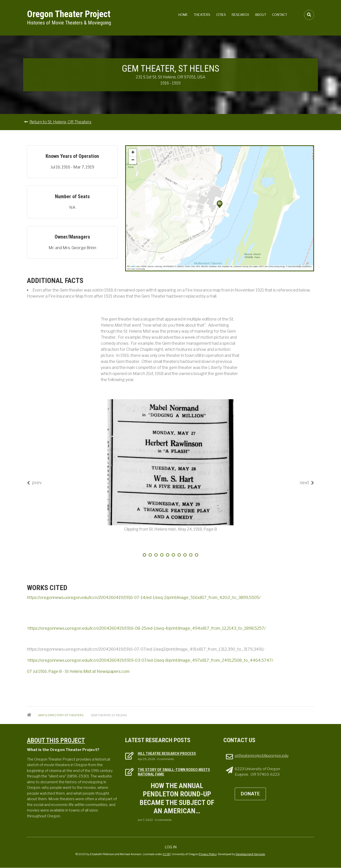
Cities (221, 15)
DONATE (250, 794)
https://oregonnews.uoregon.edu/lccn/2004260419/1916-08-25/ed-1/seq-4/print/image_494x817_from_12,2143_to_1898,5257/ (147, 628)
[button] (220, 204)
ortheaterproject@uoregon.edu (262, 756)
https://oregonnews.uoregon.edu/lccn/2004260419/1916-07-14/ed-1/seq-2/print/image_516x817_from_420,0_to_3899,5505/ (144, 598)
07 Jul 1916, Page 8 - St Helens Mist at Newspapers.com (78, 671)
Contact (280, 15)
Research (240, 15)
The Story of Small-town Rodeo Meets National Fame (174, 772)
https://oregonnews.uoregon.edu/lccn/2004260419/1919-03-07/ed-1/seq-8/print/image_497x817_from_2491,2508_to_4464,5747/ (150, 660)
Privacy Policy (208, 854)
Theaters (202, 15)
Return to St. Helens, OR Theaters (60, 122)
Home (183, 15)
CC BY (167, 854)
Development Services (250, 854)
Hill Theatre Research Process (167, 754)
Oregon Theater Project (69, 14)
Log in (171, 847)
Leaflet (131, 266)
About (261, 15)
